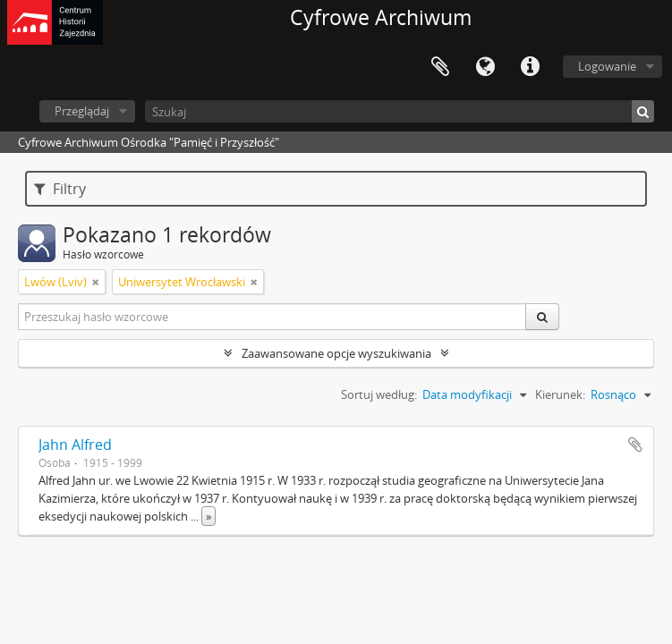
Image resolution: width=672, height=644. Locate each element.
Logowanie (607, 66)
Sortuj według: (379, 394)
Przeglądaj (82, 111)
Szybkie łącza (530, 67)
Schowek (440, 67)
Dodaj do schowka (635, 445)
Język (485, 67)
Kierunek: (560, 394)
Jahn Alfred (75, 445)
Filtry (60, 189)
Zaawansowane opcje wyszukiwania (336, 353)
